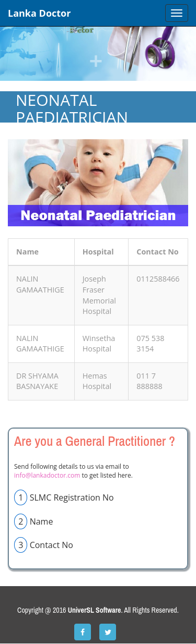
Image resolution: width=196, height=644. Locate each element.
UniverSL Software (95, 610)
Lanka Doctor (39, 13)
